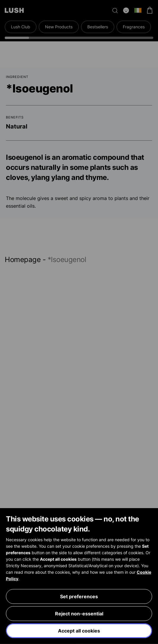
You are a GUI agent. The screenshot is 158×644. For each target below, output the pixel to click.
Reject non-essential (79, 614)
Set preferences (79, 596)
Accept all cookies (79, 631)
